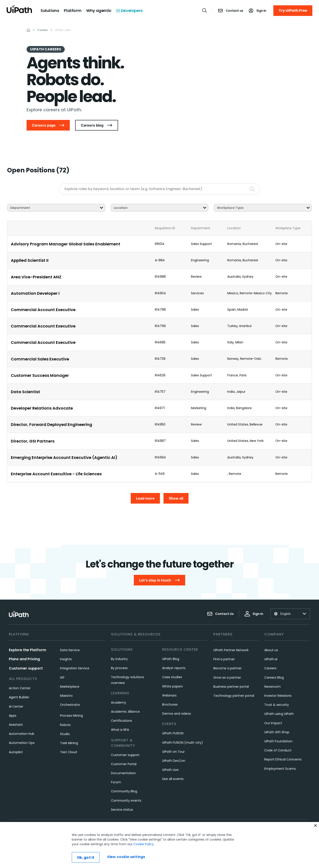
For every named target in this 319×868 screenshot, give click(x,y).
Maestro (66, 696)
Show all (176, 498)
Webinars (169, 695)
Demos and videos (177, 714)
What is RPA (120, 730)
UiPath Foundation (278, 741)
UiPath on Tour (173, 752)
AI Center (16, 706)
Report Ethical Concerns (283, 759)
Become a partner (228, 668)
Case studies (172, 677)
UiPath (170, 770)
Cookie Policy (144, 845)
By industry (119, 659)
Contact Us (220, 614)
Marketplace (70, 687)
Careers (270, 668)
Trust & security (277, 705)
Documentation (123, 773)
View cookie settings (126, 857)
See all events (173, 779)
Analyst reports (174, 668)
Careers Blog (274, 677)
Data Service (70, 650)
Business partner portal (231, 687)
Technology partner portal (234, 696)
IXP (62, 677)
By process (119, 668)
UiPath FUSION (173, 733)
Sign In (254, 614)
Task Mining (69, 743)
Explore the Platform (27, 650)
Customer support (26, 668)
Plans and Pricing (24, 659)
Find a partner (224, 659)
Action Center (20, 688)
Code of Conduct (278, 750)
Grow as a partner (227, 677)
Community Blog (124, 791)
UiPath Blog (171, 659)
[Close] (315, 826)
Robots (65, 725)
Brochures (170, 704)
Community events (126, 801)
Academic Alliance (125, 712)
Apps (13, 716)
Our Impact (273, 723)
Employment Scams (280, 769)
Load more (145, 498)
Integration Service (75, 668)
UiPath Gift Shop (277, 732)
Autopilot (16, 752)
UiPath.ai (271, 659)
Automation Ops (22, 743)
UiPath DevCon (174, 761)
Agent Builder (19, 697)
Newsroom (272, 687)
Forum (116, 782)
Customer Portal (124, 764)
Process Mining (71, 716)
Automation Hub (22, 734)
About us (271, 650)
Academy (119, 702)
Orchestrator (70, 705)
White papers (172, 686)
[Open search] (205, 10)
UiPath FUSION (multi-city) (183, 743)
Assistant (16, 725)
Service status (122, 810)
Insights (66, 659)
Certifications (122, 721)
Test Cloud (68, 752)
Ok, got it (86, 858)
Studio (65, 734)
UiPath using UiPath (279, 714)
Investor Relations (278, 696)
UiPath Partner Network (231, 650)
